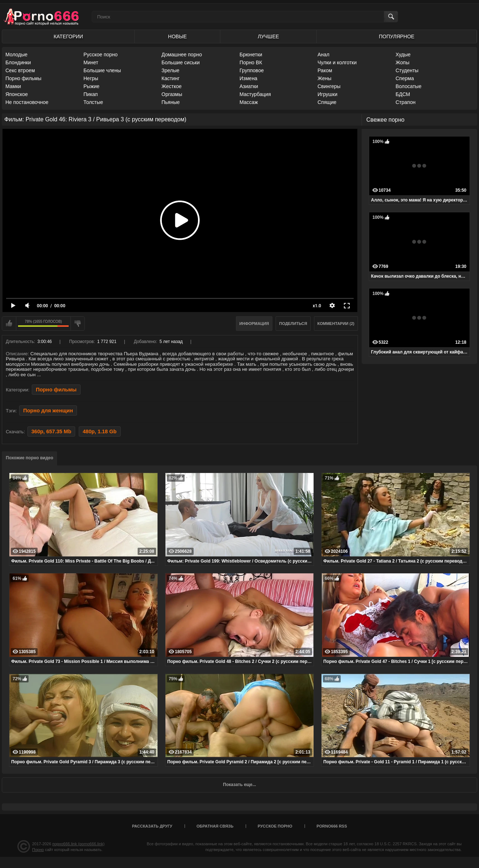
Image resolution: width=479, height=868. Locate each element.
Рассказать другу (152, 826)
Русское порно (101, 55)
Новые (177, 36)
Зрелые (171, 70)
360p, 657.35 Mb (51, 431)
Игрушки (327, 94)
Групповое (252, 70)
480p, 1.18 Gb (100, 431)
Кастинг (171, 78)
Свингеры (329, 86)
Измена (248, 78)
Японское (17, 94)
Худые (403, 55)
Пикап (91, 94)
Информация (254, 324)
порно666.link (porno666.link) (79, 844)
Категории (68, 36)
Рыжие (91, 86)
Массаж (249, 102)
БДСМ (403, 94)
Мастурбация (255, 94)
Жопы (402, 62)
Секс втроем (20, 70)
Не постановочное (27, 102)
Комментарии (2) (336, 324)
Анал (323, 55)
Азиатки (249, 86)
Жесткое (172, 86)
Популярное (397, 36)
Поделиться (293, 324)
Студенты (407, 70)
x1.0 (317, 306)
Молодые (16, 55)
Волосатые (409, 86)
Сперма (405, 78)
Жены (324, 78)
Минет (91, 62)
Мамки (13, 86)
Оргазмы (172, 94)
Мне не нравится (78, 324)
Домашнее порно (182, 55)
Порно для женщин (48, 411)
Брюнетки (251, 55)
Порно (38, 850)
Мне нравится (9, 324)
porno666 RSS (332, 826)
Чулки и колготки (337, 62)
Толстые (93, 102)
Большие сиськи (181, 62)
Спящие (327, 102)
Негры (91, 78)
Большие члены (102, 70)
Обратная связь (215, 826)
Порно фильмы (23, 78)
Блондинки (18, 62)
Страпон (405, 102)
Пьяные (171, 102)
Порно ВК (251, 62)
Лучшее (268, 36)
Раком (325, 70)
